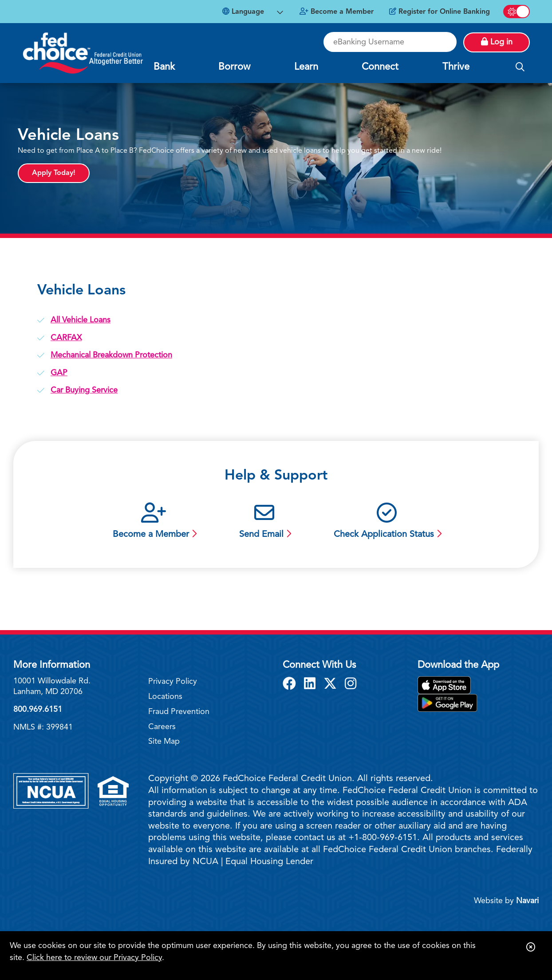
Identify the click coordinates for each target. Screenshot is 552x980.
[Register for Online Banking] (440, 12)
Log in (497, 42)
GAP (59, 373)
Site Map (164, 742)
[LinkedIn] (311, 685)
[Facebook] (291, 685)
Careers (162, 727)
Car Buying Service (84, 390)
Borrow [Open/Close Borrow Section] (234, 67)
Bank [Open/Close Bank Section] (164, 67)
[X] (332, 685)
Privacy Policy (173, 682)
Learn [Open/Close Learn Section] (306, 67)
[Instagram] (351, 685)
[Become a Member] (337, 12)
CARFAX (66, 338)
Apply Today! (54, 173)
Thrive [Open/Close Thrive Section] (456, 67)
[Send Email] (264, 522)
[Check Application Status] (387, 522)
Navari (527, 901)
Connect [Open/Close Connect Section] (380, 67)
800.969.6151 (38, 710)
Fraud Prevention (179, 712)
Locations (165, 697)
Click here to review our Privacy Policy (94, 958)
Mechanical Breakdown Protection (111, 355)
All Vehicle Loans (81, 320)
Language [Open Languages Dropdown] (243, 12)
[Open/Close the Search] (520, 67)
